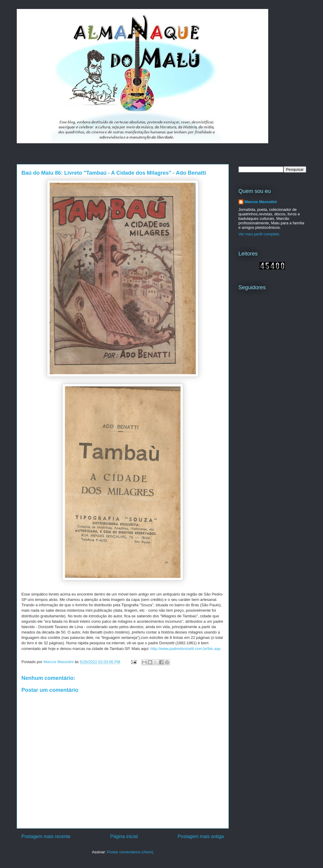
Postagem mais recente (46, 836)
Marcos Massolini (261, 202)
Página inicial (124, 836)
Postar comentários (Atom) (130, 852)
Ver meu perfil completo (259, 234)
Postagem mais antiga (201, 836)
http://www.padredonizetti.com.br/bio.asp (185, 649)
